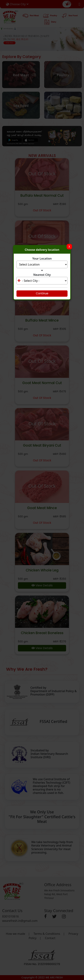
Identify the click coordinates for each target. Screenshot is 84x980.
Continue (42, 293)
